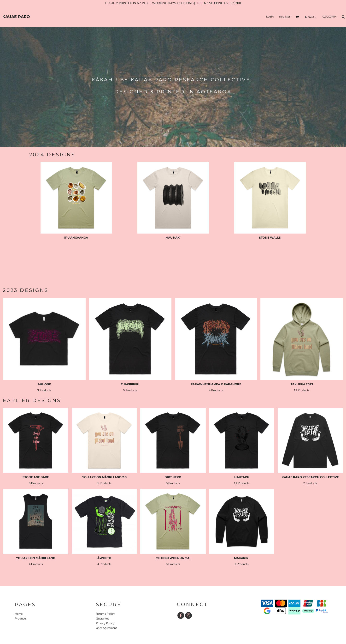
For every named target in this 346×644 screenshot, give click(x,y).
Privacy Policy (105, 623)
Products (21, 619)
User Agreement (106, 628)
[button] (297, 17)
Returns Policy (105, 614)
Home (19, 614)
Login (270, 17)
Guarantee (103, 619)
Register (285, 17)
